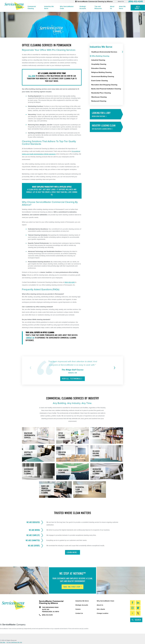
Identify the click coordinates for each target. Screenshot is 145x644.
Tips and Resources (98, 7)
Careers (78, 609)
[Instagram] (133, 608)
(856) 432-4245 (136, 2)
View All (73, 379)
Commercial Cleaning (32, 7)
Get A (138, 8)
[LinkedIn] (138, 603)
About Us (121, 2)
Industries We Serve (49, 7)
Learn (73, 552)
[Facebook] (133, 603)
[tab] (122, 52)
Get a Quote (101, 609)
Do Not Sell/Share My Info (14, 642)
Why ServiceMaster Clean (67, 7)
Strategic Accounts (83, 7)
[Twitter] (138, 613)
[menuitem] (34, 8)
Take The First (73, 587)
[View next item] (114, 368)
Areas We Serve (122, 7)
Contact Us (79, 613)
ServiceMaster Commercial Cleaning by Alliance (94, 2)
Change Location (103, 613)
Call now (32, 76)
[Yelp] (133, 613)
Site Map (3, 642)
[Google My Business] (138, 608)
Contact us (30, 338)
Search (136, 620)
